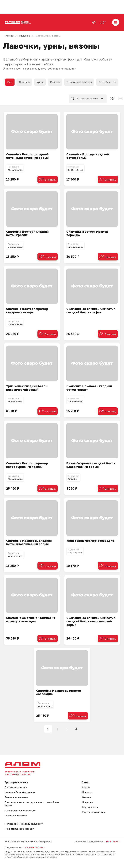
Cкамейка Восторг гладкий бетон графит (27, 233)
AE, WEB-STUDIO (34, 847)
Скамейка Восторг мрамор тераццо (87, 233)
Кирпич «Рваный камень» (20, 792)
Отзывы (87, 797)
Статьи (86, 787)
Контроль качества (93, 812)
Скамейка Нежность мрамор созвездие (59, 692)
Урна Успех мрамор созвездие (90, 541)
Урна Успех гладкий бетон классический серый (27, 388)
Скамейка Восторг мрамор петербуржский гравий (27, 465)
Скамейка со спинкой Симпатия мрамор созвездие (31, 620)
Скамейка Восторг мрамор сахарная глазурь (27, 311)
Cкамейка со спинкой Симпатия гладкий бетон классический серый (91, 621)
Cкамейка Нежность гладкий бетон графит (89, 388)
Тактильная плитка (16, 797)
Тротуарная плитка (16, 782)
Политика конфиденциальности (24, 824)
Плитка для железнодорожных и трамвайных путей (32, 804)
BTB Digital (113, 842)
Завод (86, 782)
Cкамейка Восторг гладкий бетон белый (88, 156)
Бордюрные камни (16, 787)
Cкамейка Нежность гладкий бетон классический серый (29, 542)
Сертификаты (90, 807)
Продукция (24, 36)
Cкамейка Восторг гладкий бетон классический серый (27, 156)
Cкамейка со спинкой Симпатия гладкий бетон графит (91, 311)
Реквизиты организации (19, 829)
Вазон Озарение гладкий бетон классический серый (91, 465)
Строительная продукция (20, 810)
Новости (87, 792)
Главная (9, 36)
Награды (87, 802)
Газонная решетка (16, 815)
